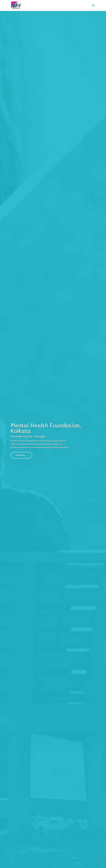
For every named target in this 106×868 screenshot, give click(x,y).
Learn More (20, 455)
